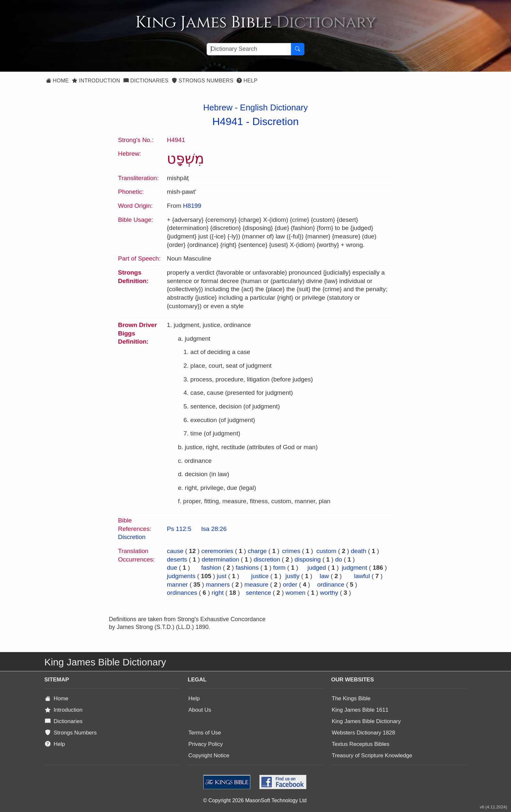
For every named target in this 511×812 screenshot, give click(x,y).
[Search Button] (298, 49)
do (338, 559)
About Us (200, 710)
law (324, 576)
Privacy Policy (206, 744)
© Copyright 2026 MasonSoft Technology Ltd (255, 800)
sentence (259, 593)
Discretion (275, 121)
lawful (362, 576)
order (290, 584)
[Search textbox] (249, 49)
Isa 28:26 (214, 529)
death (358, 551)
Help (247, 81)
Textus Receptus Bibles (361, 744)
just (222, 576)
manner (177, 584)
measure (256, 584)
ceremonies (217, 551)
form (279, 568)
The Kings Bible (351, 698)
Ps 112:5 (179, 529)
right (218, 593)
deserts (177, 559)
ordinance (331, 584)
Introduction (96, 81)
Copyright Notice (209, 755)
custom (326, 551)
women (295, 593)
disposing (308, 559)
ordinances (182, 593)
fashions (247, 568)
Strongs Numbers (203, 81)
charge (257, 551)
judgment (355, 568)
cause (175, 551)
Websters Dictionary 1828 (363, 733)
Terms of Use (205, 733)
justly (292, 576)
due (172, 568)
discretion (267, 559)
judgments (181, 576)
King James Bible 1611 (360, 710)
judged (317, 568)
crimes (291, 551)
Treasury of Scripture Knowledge (372, 755)
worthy (329, 593)
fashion (211, 568)
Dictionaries (146, 81)
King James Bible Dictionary (366, 721)
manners (218, 584)
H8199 (192, 206)
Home (57, 81)
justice (260, 576)
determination (220, 559)
